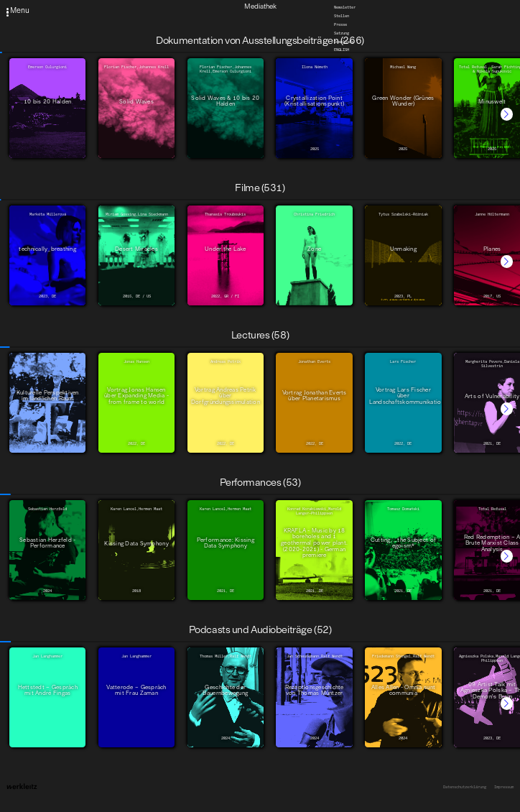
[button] (507, 114)
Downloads (344, 41)
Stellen (342, 16)
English (342, 50)
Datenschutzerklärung (465, 787)
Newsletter (345, 7)
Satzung (342, 32)
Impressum (504, 787)
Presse (340, 24)
